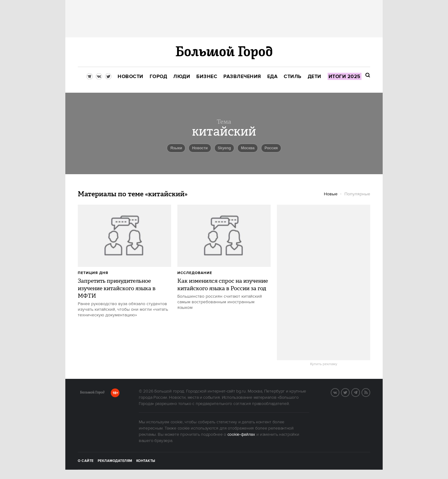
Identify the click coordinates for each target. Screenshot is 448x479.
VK (339, 392)
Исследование (195, 273)
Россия (271, 148)
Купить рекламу (324, 364)
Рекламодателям (115, 461)
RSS (370, 392)
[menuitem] (131, 77)
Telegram (360, 392)
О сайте (86, 461)
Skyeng (224, 148)
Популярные (357, 194)
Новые (331, 194)
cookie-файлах (241, 435)
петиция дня (93, 273)
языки (176, 148)
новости (200, 148)
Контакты (146, 461)
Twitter (349, 392)
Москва (248, 148)
